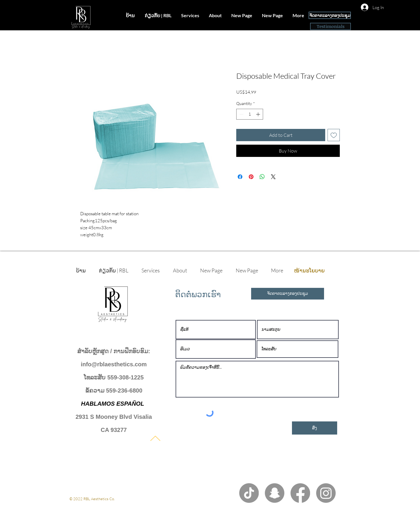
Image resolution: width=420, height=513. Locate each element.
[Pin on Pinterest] (251, 177)
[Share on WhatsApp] (262, 177)
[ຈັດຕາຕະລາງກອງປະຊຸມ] (330, 15)
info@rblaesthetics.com (114, 364)
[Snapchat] (275, 493)
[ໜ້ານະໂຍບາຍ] (309, 270)
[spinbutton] (250, 114)
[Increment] (259, 114)
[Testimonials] (330, 26)
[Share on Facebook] (240, 177)
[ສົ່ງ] (315, 428)
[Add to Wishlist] (334, 135)
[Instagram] (326, 493)
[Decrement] (241, 114)
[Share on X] (273, 177)
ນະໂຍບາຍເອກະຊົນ (84, 504)
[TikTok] (249, 493)
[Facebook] (300, 493)
